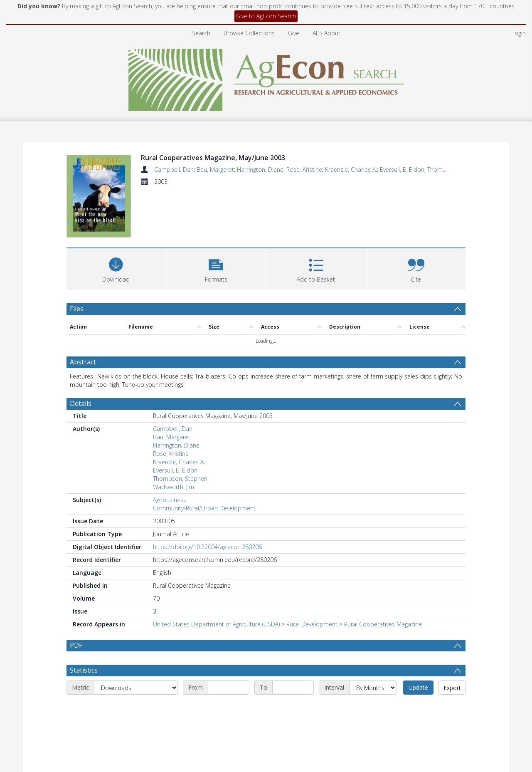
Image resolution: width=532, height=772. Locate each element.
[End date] (293, 693)
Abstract (83, 363)
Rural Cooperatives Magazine (383, 625)
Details (81, 405)
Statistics (84, 676)
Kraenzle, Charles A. (351, 169)
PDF (76, 646)
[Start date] (229, 693)
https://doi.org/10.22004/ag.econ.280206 (207, 548)
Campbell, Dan (174, 169)
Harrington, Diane (260, 169)
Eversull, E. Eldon (402, 169)
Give (294, 33)
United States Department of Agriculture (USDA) (216, 625)
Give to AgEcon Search (266, 16)
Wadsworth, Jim (174, 488)
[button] (216, 269)
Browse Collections (249, 33)
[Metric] (136, 693)
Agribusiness (170, 501)
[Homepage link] (266, 78)
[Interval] (373, 693)
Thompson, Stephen (180, 480)
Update (418, 693)
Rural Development (312, 625)
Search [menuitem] (201, 33)
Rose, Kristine (304, 169)
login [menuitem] (520, 33)
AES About (326, 33)
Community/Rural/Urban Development (204, 509)
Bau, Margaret (215, 169)
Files (77, 310)
